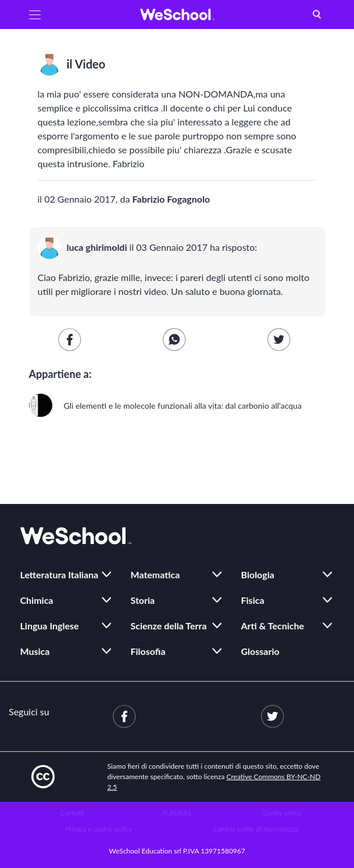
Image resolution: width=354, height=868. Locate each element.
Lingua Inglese (50, 626)
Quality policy (282, 813)
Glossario (260, 651)
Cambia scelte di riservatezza (255, 829)
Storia (143, 600)
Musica (35, 651)
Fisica (253, 600)
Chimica (37, 600)
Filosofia (148, 651)
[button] (35, 15)
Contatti (72, 813)
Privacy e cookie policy (99, 829)
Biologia (258, 575)
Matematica (155, 575)
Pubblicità (177, 813)
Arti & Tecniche (273, 626)
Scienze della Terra (169, 626)
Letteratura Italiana (60, 575)
